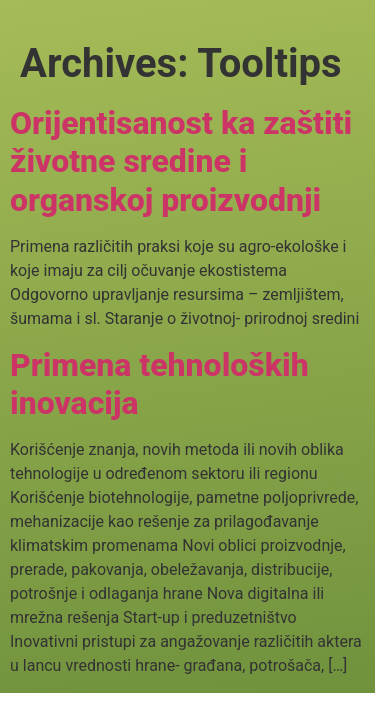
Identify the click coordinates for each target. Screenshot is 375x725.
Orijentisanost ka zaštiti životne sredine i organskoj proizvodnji (181, 161)
